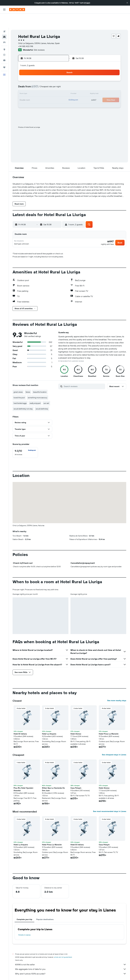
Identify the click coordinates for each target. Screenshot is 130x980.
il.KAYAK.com (17, 974)
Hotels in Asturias (65, 974)
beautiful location (40, 380)
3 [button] (30, 74)
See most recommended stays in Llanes (110, 799)
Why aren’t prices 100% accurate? (71, 961)
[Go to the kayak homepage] (17, 10)
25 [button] (36, 92)
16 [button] (24, 86)
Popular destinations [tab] (45, 907)
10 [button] (30, 80)
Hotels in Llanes (24, 923)
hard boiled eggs (20, 391)
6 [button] (49, 74)
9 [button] (24, 80)
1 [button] (61, 68)
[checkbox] (25, 440)
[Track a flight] (4, 41)
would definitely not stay (23, 397)
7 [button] (55, 74)
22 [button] (61, 86)
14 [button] (55, 80)
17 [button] (30, 86)
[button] (127, 3)
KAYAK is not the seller (71, 952)
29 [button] (61, 92)
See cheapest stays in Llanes (114, 742)
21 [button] (55, 86)
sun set (46, 391)
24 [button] (30, 92)
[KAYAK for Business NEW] (4, 46)
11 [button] (36, 80)
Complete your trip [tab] (24, 907)
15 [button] (61, 80)
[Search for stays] (4, 23)
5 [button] (43, 74)
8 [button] (61, 74)
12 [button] (43, 80)
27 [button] (49, 92)
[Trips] (4, 53)
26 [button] (43, 92)
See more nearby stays (117, 688)
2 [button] (24, 74)
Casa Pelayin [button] (76, 776)
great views (18, 380)
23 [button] (24, 92)
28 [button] (55, 92)
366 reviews (39, 36)
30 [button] (24, 98)
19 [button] (43, 86)
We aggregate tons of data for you (71, 957)
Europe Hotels (37, 974)
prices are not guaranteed (63, 945)
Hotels (27, 974)
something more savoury (38, 385)
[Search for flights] (4, 17)
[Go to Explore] (4, 35)
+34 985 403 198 (26, 32)
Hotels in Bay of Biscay (82, 974)
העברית (87, 3)
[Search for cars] (4, 28)
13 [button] (49, 80)
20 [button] (49, 86)
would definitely (42, 397)
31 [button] (30, 98)
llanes (28, 380)
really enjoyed (35, 391)
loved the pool (19, 385)
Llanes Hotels (97, 974)
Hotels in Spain (50, 974)
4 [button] (36, 74)
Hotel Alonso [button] (76, 722)
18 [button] (36, 86)
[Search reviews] (84, 374)
